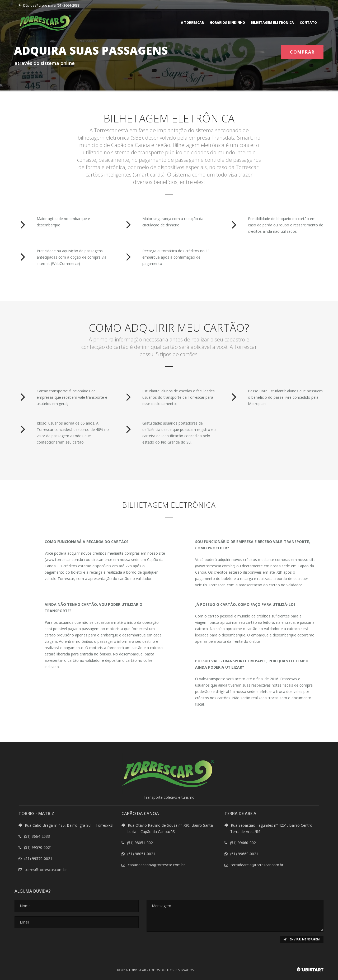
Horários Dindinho (227, 23)
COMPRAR (302, 52)
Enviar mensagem (302, 939)
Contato (308, 23)
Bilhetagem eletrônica (272, 23)
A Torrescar (192, 23)
